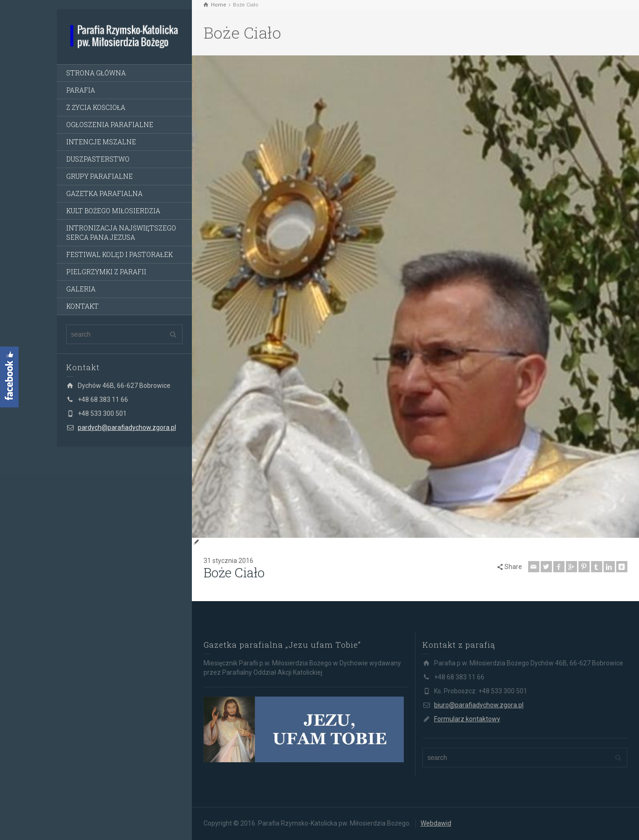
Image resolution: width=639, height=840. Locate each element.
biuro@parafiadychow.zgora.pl (479, 705)
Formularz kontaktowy (467, 719)
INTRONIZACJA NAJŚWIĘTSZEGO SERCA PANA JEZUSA (121, 233)
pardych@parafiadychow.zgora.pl (127, 427)
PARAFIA (81, 90)
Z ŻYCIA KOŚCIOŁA (96, 107)
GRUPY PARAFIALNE (99, 176)
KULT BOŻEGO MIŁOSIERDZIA (113, 211)
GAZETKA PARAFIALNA (104, 193)
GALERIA (81, 289)
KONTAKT (82, 306)
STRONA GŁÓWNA (96, 73)
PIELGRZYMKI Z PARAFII (106, 272)
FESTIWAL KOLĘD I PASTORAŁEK (119, 254)
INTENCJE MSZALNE (101, 142)
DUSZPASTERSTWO (98, 159)
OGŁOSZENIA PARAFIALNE (110, 125)
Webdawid (436, 823)
